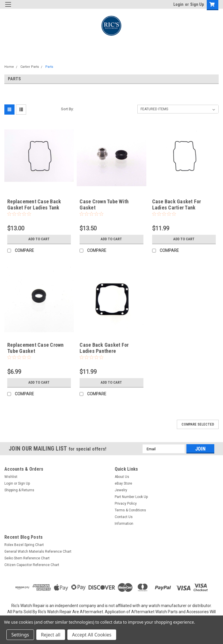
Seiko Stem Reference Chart (27, 558)
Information (124, 524)
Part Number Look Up (131, 497)
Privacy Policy (126, 504)
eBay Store (123, 483)
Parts (49, 67)
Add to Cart (39, 239)
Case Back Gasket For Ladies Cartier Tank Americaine (177, 208)
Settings (20, 635)
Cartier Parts (30, 67)
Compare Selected (198, 424)
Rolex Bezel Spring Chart (24, 545)
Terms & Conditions (130, 510)
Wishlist (11, 477)
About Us (122, 477)
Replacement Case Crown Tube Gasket (36, 348)
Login (178, 4)
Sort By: (67, 109)
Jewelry (121, 490)
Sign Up (197, 4)
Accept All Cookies (92, 635)
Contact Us (124, 517)
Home (9, 67)
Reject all (51, 635)
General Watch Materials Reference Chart (38, 552)
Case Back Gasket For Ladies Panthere (104, 348)
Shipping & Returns (19, 490)
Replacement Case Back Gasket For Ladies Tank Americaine (34, 208)
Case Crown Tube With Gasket (104, 204)
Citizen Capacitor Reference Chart (32, 565)
